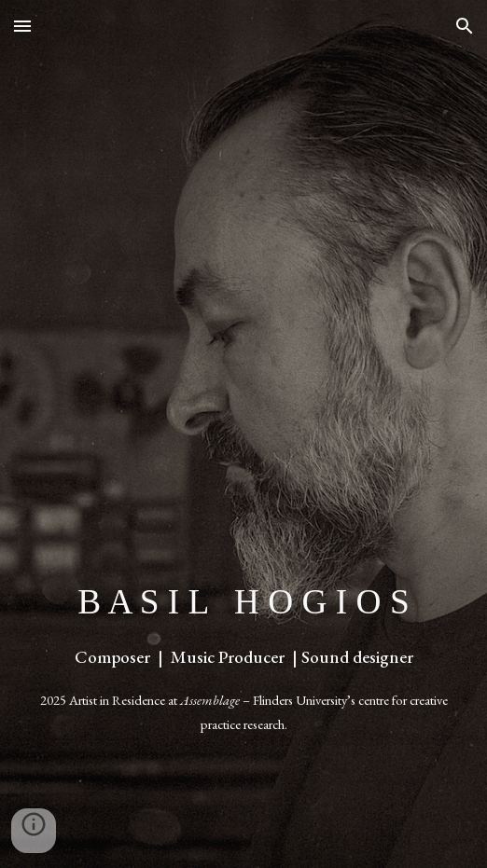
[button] (22, 26)
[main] (243, 658)
